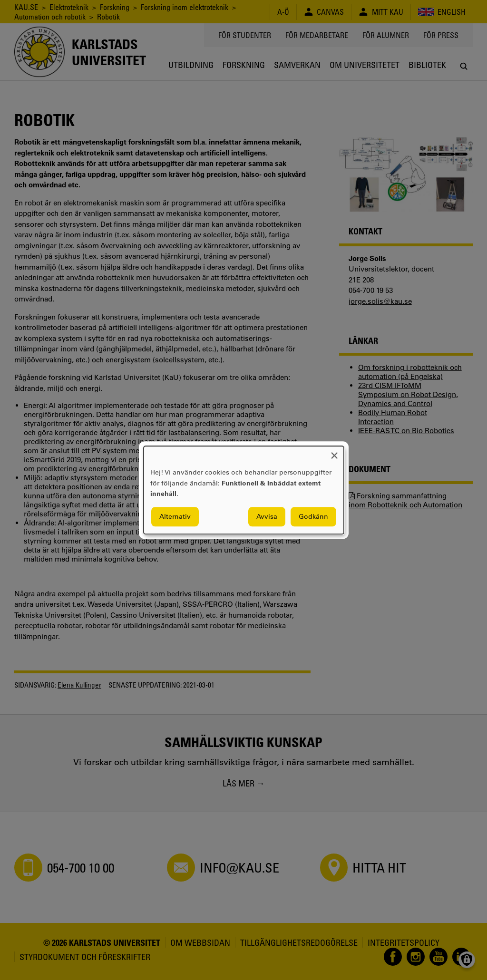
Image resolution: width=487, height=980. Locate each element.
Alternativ (175, 516)
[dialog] (244, 490)
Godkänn (313, 516)
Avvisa (267, 516)
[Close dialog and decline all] (334, 452)
